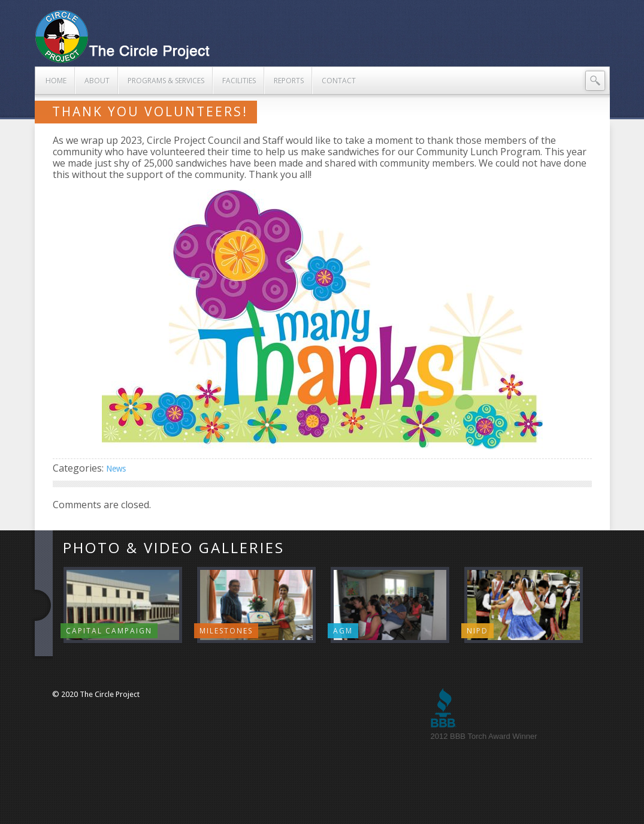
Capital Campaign (109, 631)
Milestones (226, 631)
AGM (343, 631)
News (116, 469)
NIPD (477, 631)
